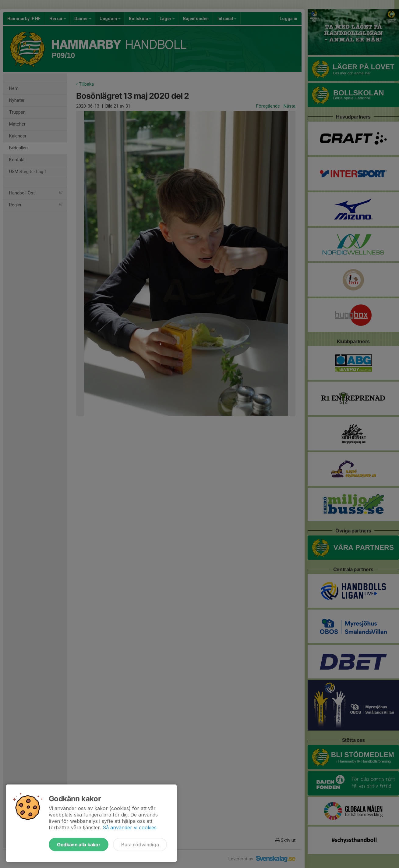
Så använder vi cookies (130, 827)
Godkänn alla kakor (79, 845)
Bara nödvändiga (140, 845)
